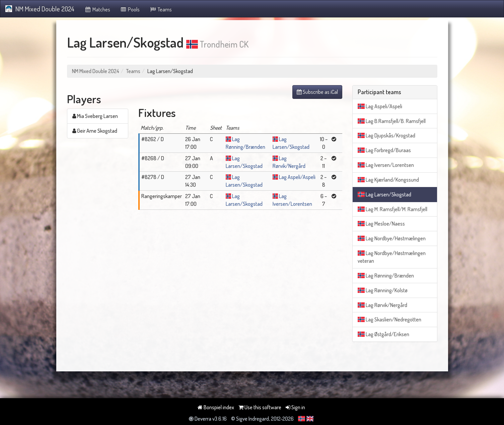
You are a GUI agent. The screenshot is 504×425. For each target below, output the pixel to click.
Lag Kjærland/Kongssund (388, 180)
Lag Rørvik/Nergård (382, 305)
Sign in (295, 407)
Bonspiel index (216, 407)
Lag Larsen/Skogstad (384, 194)
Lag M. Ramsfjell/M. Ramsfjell (392, 209)
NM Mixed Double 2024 (40, 9)
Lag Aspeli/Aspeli (297, 177)
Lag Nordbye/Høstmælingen (392, 238)
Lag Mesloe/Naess (381, 224)
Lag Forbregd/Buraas (384, 150)
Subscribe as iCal (317, 92)
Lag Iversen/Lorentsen (386, 165)
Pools (130, 9)
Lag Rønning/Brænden (386, 276)
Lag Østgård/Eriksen (383, 334)
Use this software (260, 407)
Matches (97, 9)
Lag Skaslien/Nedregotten (389, 319)
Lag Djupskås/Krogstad (386, 135)
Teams (161, 9)
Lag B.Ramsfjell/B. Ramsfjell (392, 121)
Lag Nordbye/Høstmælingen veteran (392, 257)
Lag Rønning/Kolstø (383, 290)
